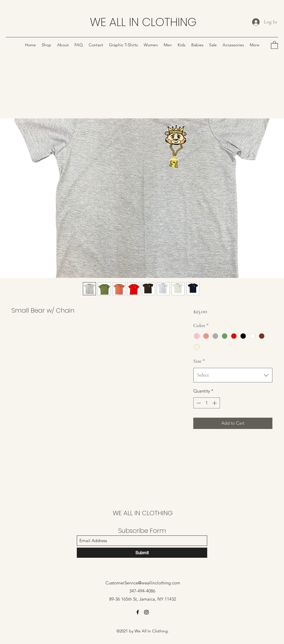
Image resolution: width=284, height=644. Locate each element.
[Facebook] (138, 612)
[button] (274, 45)
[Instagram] (146, 612)
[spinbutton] (206, 403)
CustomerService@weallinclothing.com (143, 583)
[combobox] (233, 375)
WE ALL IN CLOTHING (143, 22)
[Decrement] (198, 403)
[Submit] (142, 553)
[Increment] (215, 403)
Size (199, 361)
